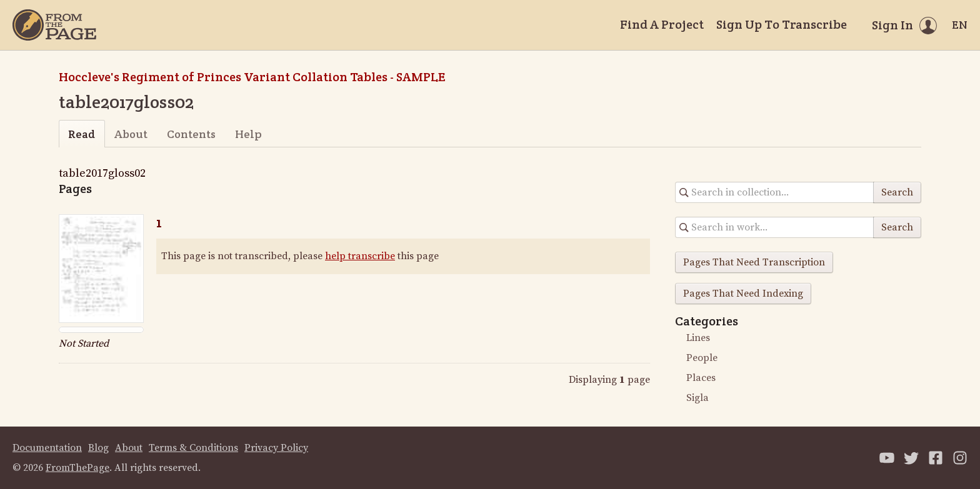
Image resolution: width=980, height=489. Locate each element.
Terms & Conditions (193, 448)
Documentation (47, 448)
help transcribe (360, 256)
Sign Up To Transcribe (782, 24)
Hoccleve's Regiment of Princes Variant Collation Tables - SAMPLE (252, 77)
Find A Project (662, 24)
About (131, 134)
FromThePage (77, 468)
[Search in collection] (775, 192)
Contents (191, 134)
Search (897, 192)
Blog (98, 448)
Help (248, 134)
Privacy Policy (276, 448)
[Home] (54, 25)
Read (82, 134)
